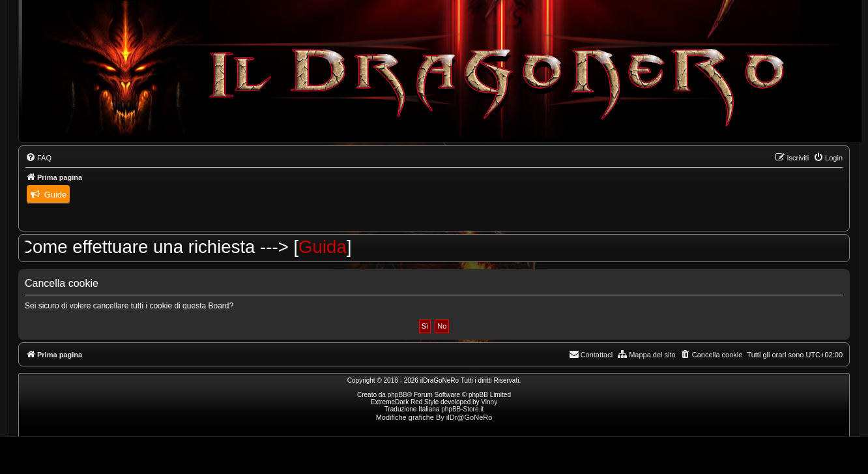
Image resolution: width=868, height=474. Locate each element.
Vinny (489, 402)
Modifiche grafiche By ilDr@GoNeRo (434, 417)
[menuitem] (38, 158)
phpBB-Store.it (462, 409)
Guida (330, 247)
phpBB (398, 395)
